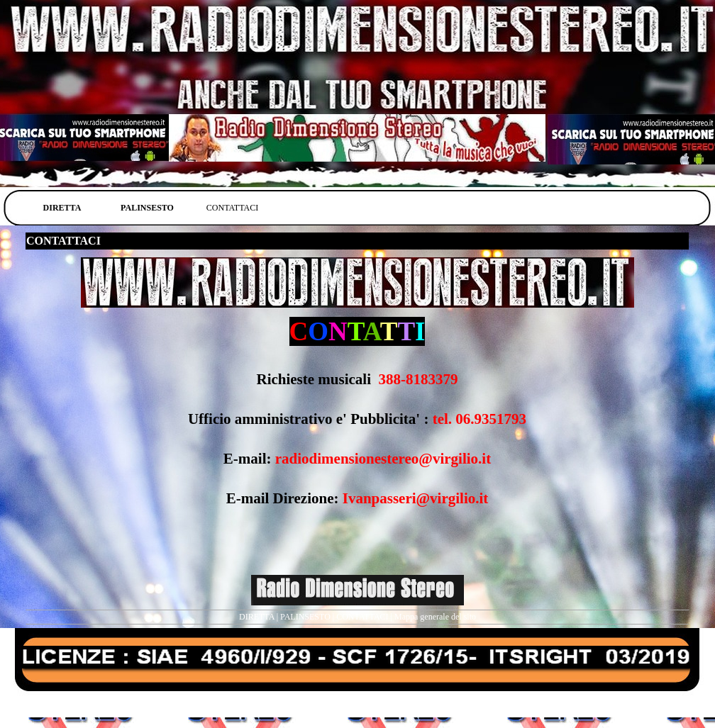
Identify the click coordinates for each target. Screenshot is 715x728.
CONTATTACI (362, 617)
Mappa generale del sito (435, 617)
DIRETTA (257, 617)
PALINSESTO (305, 617)
